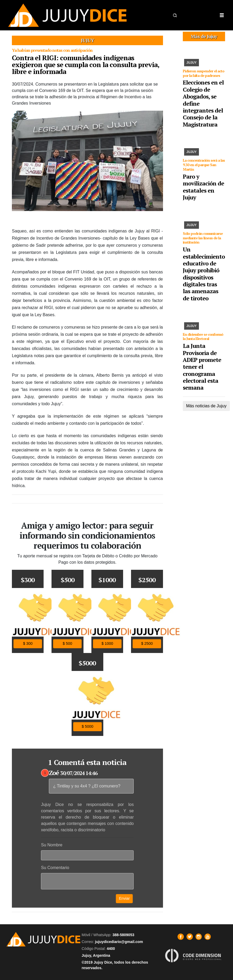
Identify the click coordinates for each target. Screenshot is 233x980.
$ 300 (28, 643)
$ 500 (68, 643)
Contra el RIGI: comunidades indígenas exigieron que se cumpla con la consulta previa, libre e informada (85, 64)
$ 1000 (107, 643)
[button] (175, 15)
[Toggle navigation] (222, 15)
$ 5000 (87, 727)
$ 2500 (147, 643)
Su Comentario (55, 868)
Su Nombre (52, 845)
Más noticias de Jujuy (206, 406)
